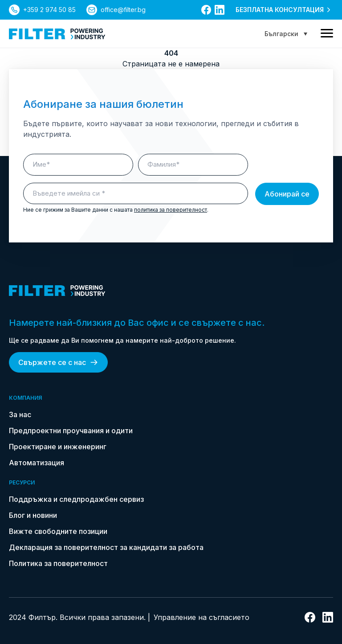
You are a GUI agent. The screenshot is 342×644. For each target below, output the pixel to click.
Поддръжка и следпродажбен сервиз (76, 499)
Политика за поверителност (58, 563)
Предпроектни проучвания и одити (71, 431)
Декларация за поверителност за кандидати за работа (106, 547)
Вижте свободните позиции (58, 531)
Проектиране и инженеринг (58, 447)
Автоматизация (37, 463)
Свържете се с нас (58, 362)
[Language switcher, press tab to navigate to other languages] (286, 34)
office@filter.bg (123, 10)
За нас (20, 414)
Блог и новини (33, 515)
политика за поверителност (171, 210)
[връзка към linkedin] (220, 10)
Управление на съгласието (202, 617)
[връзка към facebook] (206, 10)
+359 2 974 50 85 (49, 10)
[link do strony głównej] (57, 34)
